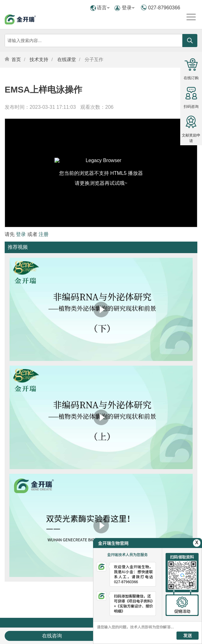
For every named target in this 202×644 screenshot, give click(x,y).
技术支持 (39, 59)
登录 (128, 8)
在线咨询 (52, 636)
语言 (103, 8)
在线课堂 (67, 59)
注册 (44, 234)
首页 (16, 59)
